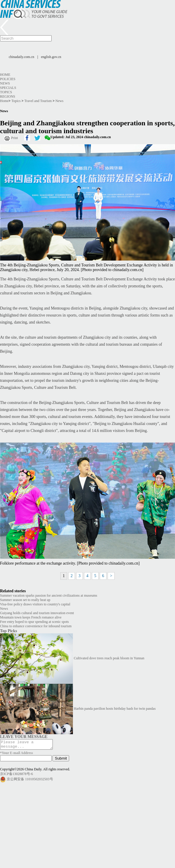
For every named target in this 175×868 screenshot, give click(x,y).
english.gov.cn (51, 57)
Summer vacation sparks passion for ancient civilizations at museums (49, 595)
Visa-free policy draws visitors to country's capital (35, 604)
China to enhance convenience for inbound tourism (36, 626)
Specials (8, 88)
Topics (6, 92)
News (5, 83)
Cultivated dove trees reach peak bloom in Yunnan (109, 658)
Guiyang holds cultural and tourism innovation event (37, 613)
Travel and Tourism (38, 101)
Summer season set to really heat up (25, 600)
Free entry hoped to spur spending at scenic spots (34, 622)
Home (5, 75)
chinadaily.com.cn (21, 57)
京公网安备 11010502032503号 (30, 781)
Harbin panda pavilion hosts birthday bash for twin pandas (115, 709)
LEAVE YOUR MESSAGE (24, 737)
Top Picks (8, 631)
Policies (8, 79)
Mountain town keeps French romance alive (31, 617)
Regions (8, 96)
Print (14, 138)
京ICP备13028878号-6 (16, 776)
